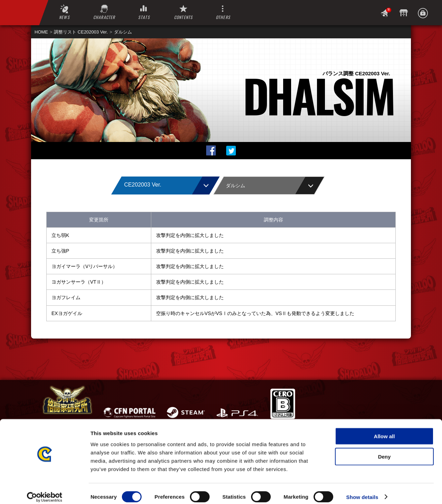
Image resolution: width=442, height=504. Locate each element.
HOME (41, 32)
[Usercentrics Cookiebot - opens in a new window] (45, 491)
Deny (385, 450)
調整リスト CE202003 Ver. (81, 32)
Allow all (385, 430)
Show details (362, 490)
